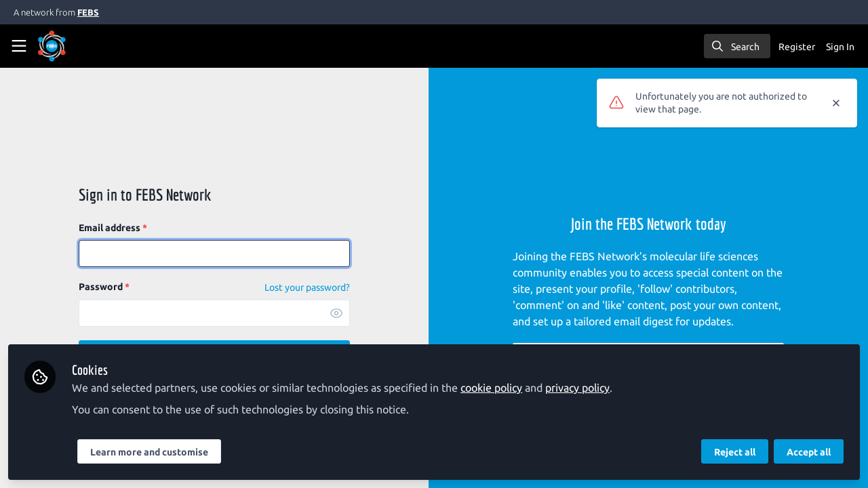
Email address (113, 228)
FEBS (88, 12)
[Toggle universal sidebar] (19, 46)
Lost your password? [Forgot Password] (307, 287)
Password (104, 287)
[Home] (71, 46)
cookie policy (491, 388)
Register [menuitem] (797, 47)
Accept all (809, 452)
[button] (336, 313)
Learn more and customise (149, 452)
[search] (737, 46)
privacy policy (577, 388)
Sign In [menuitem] (840, 47)
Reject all (735, 452)
